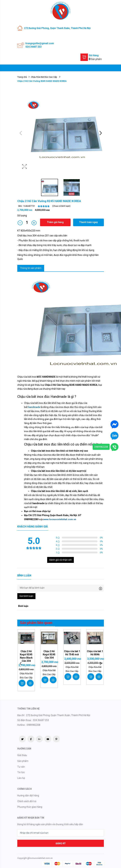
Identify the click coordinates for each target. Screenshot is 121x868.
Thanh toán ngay (88, 222)
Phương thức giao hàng (30, 807)
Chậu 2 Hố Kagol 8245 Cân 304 (49, 654)
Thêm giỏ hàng (55, 222)
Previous (21, 133)
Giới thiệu (22, 755)
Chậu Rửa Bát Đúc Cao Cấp (44, 77)
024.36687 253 (34, 47)
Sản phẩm (23, 761)
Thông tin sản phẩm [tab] (31, 268)
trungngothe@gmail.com (40, 43)
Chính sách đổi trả (27, 801)
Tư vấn (21, 767)
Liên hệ (21, 778)
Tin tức (21, 772)
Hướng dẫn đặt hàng (28, 796)
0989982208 (101, 447)
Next (100, 133)
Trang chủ (22, 77)
